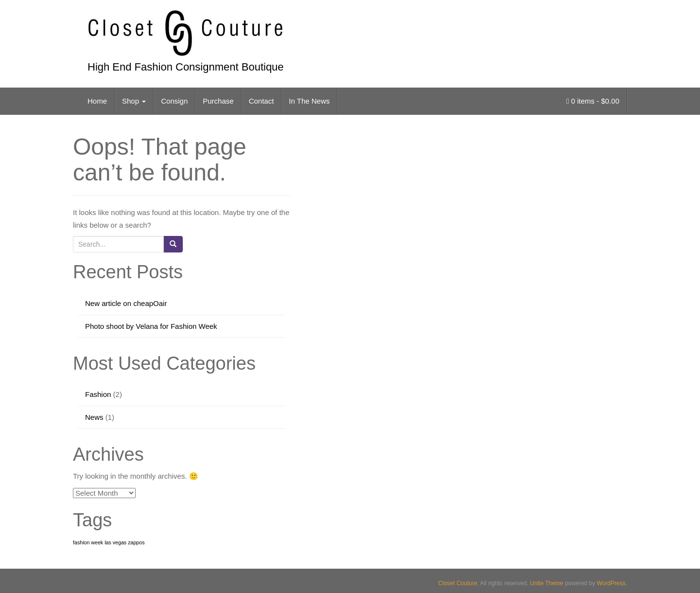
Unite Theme (546, 583)
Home (97, 101)
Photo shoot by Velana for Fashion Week (151, 326)
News (94, 417)
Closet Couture (458, 583)
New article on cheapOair (126, 303)
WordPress (611, 583)
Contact (262, 101)
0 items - (593, 101)
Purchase (218, 101)
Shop (134, 101)
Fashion (98, 394)
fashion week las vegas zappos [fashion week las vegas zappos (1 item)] (109, 542)
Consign (174, 101)
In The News (309, 101)
